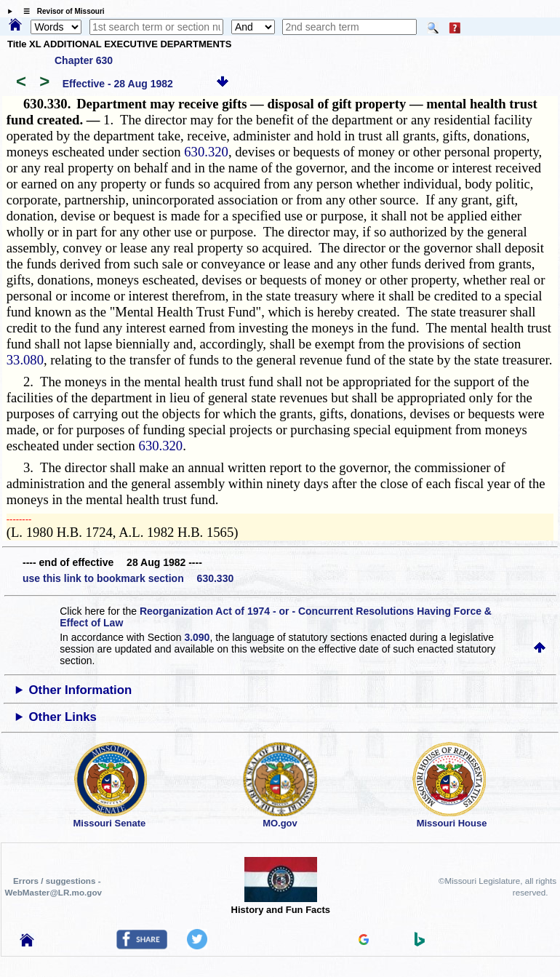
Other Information (81, 690)
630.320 (206, 152)
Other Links (63, 717)
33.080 (25, 360)
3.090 (197, 637)
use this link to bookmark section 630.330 (128, 578)
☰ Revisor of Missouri (60, 11)
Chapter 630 (84, 60)
